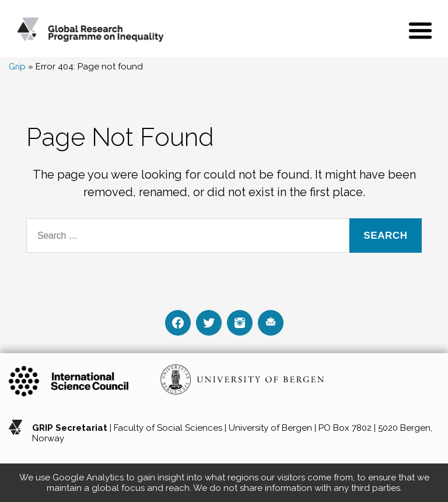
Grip (17, 67)
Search (385, 236)
